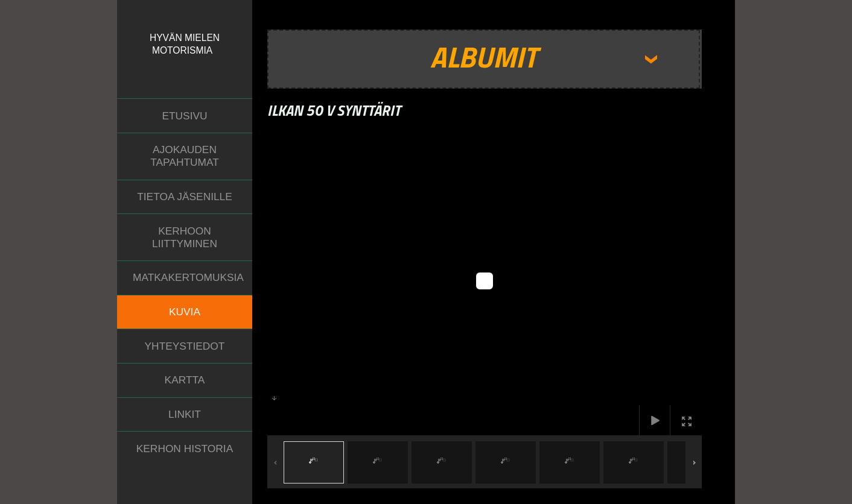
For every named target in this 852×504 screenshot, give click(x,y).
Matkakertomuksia (188, 277)
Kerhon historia (185, 449)
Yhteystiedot (185, 346)
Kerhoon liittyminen (185, 237)
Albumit (484, 57)
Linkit (185, 414)
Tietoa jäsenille (185, 197)
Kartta (185, 380)
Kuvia (185, 312)
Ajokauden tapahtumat (185, 156)
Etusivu (184, 116)
